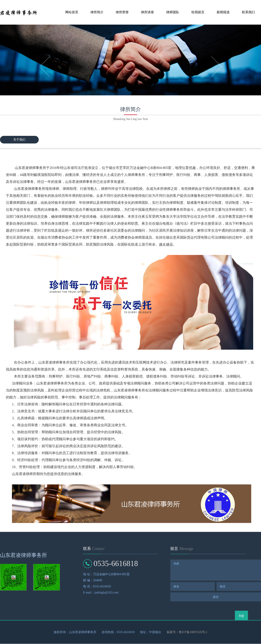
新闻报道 (223, 12)
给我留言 (198, 12)
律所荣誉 (122, 12)
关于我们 (19, 140)
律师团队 (173, 12)
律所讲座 (147, 12)
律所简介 (97, 12)
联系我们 (248, 12)
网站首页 (72, 12)
